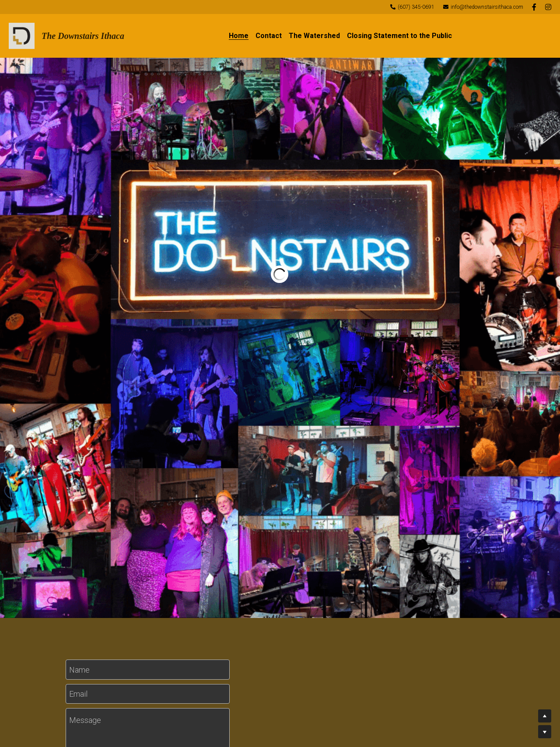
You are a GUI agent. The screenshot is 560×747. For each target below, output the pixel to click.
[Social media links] (534, 7)
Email (78, 694)
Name (79, 669)
